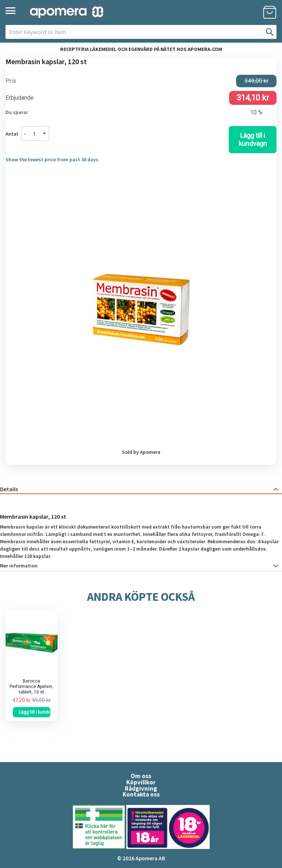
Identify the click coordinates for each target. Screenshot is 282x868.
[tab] (141, 489)
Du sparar (17, 112)
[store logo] (67, 12)
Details (9, 489)
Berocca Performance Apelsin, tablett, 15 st (31, 687)
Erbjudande (20, 98)
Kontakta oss (141, 794)
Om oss (141, 776)
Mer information (19, 566)
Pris (11, 81)
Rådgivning (141, 788)
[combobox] (141, 32)
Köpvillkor (141, 782)
